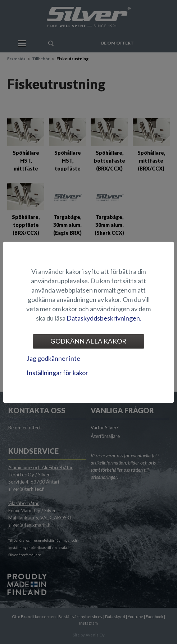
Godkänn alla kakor (88, 341)
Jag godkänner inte (53, 358)
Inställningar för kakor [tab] (57, 373)
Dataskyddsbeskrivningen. (104, 318)
